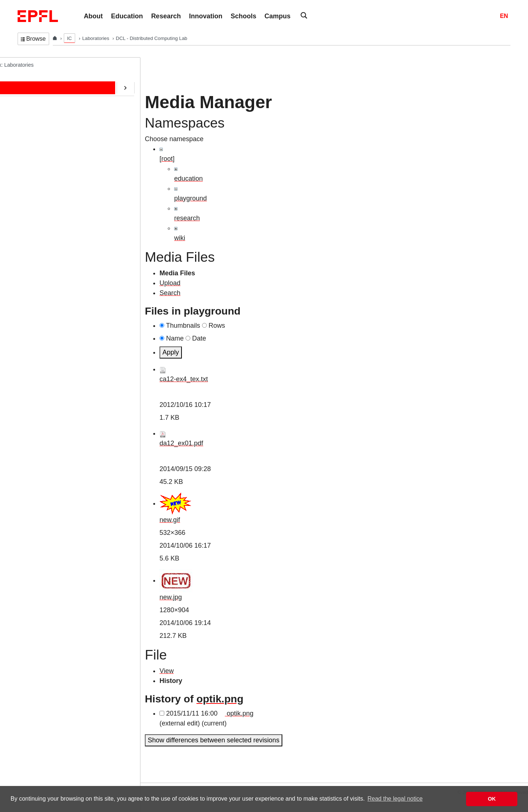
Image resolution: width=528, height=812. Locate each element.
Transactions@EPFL (49, 247)
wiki (180, 238)
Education (36, 110)
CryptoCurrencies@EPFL (54, 187)
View (167, 671)
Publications (39, 125)
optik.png (220, 699)
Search (170, 293)
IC (69, 38)
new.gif (170, 520)
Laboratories (96, 38)
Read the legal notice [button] (395, 799)
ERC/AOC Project (45, 171)
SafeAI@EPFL (42, 202)
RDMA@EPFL (42, 217)
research (187, 218)
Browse (33, 39)
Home (32, 80)
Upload (170, 283)
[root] (167, 159)
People (33, 95)
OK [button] (492, 799)
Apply (171, 352)
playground (190, 198)
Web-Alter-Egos (43, 232)
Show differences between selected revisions (214, 740)
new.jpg (171, 597)
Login (9, 778)
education (188, 179)
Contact (34, 141)
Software (35, 156)
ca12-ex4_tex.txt (184, 379)
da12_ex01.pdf (181, 443)
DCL (23, 65)
